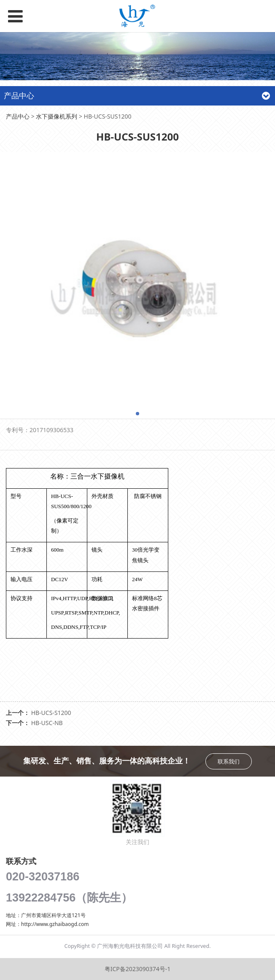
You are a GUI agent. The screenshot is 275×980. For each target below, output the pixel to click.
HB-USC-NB (47, 723)
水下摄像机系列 (57, 116)
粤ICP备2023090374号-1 (138, 969)
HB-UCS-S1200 (51, 713)
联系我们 (229, 761)
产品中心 (18, 116)
